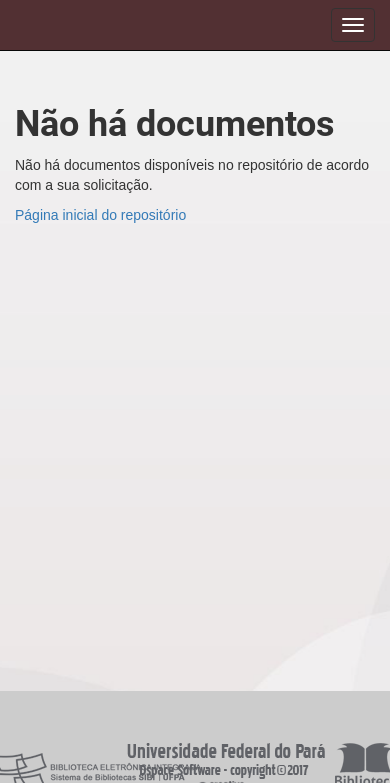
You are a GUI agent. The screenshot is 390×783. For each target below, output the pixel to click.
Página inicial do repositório (100, 215)
